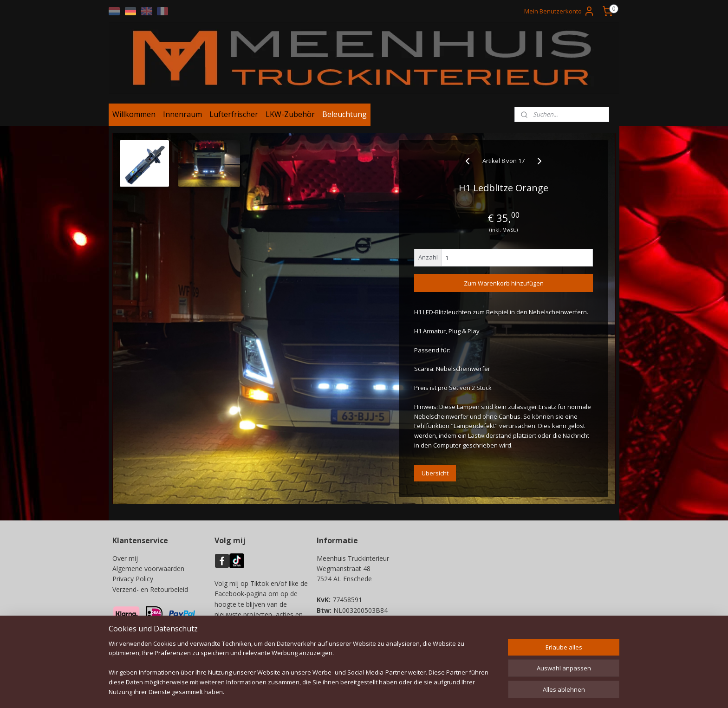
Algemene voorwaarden (148, 572)
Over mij (125, 562)
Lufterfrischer (234, 117)
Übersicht (435, 476)
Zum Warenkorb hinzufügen (504, 286)
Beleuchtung (344, 117)
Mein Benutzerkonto (559, 11)
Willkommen (134, 117)
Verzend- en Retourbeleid (150, 593)
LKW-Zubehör (290, 117)
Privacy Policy (133, 582)
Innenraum (182, 117)
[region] (303, 673)
